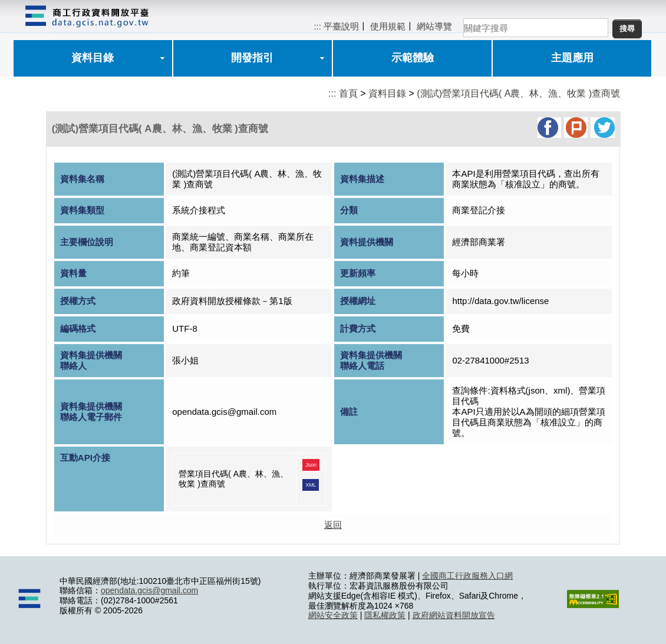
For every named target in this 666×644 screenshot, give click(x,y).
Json (311, 465)
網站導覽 (434, 26)
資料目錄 (93, 58)
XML (311, 485)
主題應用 (572, 58)
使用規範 (388, 26)
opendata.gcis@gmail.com (149, 590)
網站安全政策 (333, 615)
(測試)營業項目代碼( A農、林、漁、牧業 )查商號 (518, 93)
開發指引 (252, 58)
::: (317, 26)
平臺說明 (341, 26)
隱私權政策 (385, 615)
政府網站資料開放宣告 (454, 615)
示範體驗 (413, 58)
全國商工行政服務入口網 (467, 576)
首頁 (348, 93)
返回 (333, 525)
